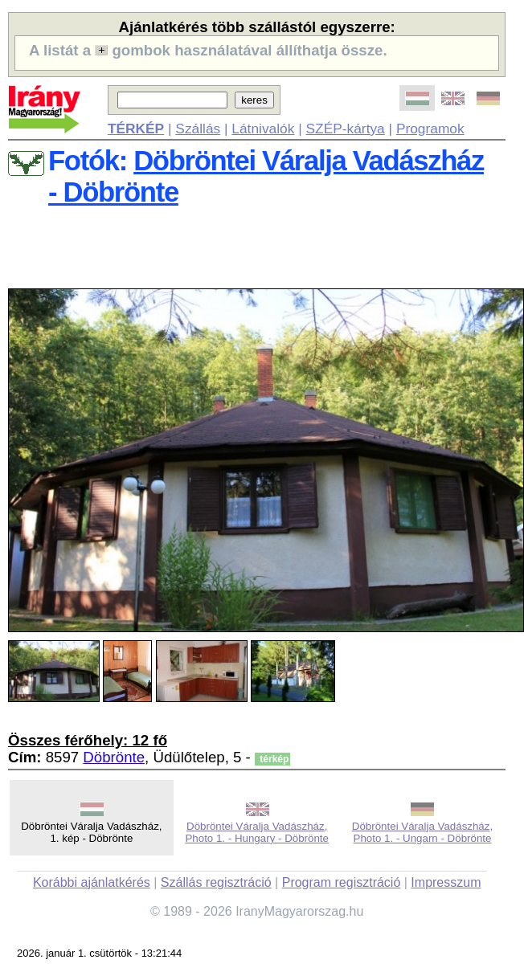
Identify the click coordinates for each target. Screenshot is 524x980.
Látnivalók (263, 129)
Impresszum (446, 882)
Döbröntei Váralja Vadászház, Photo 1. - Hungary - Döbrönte (257, 832)
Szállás (198, 129)
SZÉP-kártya (346, 129)
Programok (430, 129)
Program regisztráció (342, 882)
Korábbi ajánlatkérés (92, 882)
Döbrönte (114, 757)
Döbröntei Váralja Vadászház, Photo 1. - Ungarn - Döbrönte (422, 832)
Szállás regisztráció (216, 882)
